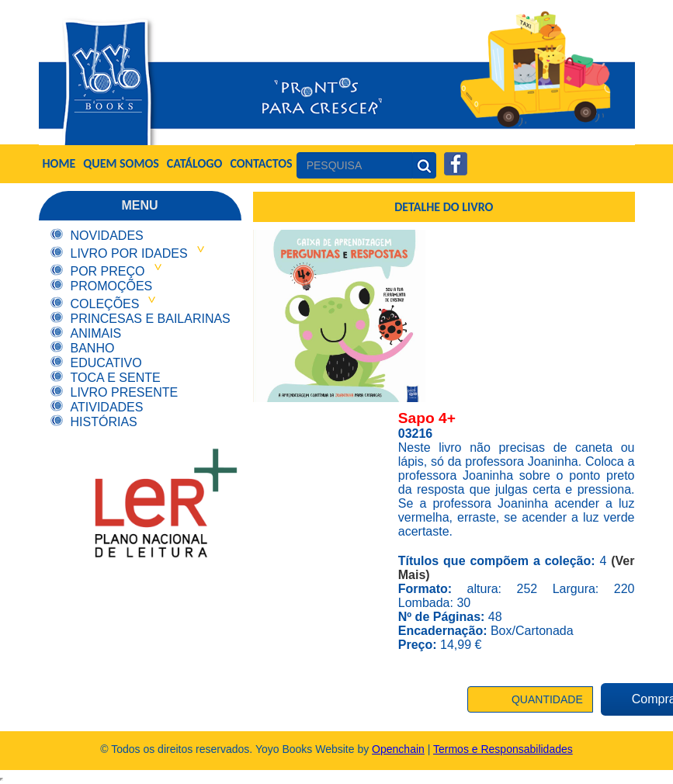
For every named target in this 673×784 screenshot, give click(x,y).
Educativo (106, 363)
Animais (96, 333)
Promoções (112, 286)
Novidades (107, 236)
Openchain (398, 749)
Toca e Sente (116, 378)
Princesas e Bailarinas (151, 319)
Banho (93, 348)
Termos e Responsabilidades (503, 749)
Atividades (107, 407)
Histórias (104, 422)
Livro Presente (125, 392)
